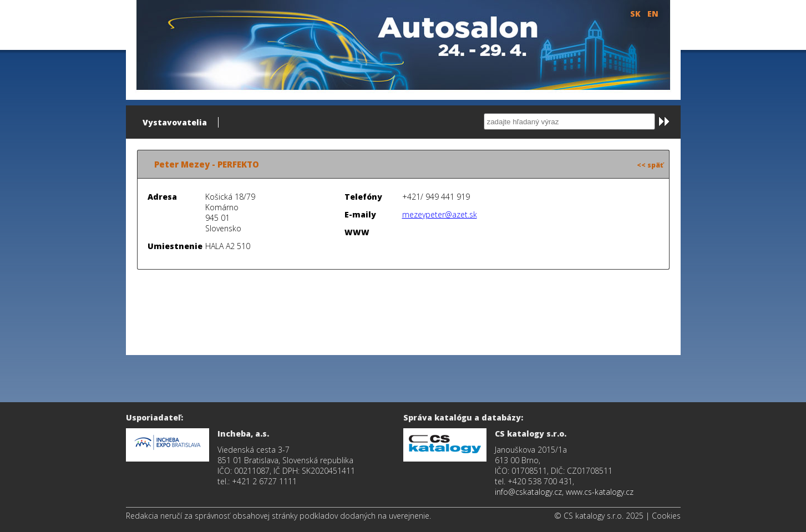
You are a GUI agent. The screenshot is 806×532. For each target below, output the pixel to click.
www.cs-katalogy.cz (600, 492)
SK (635, 14)
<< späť (650, 165)
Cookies (666, 516)
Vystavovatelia (175, 122)
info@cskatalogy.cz (528, 492)
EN (653, 14)
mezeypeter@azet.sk (440, 214)
